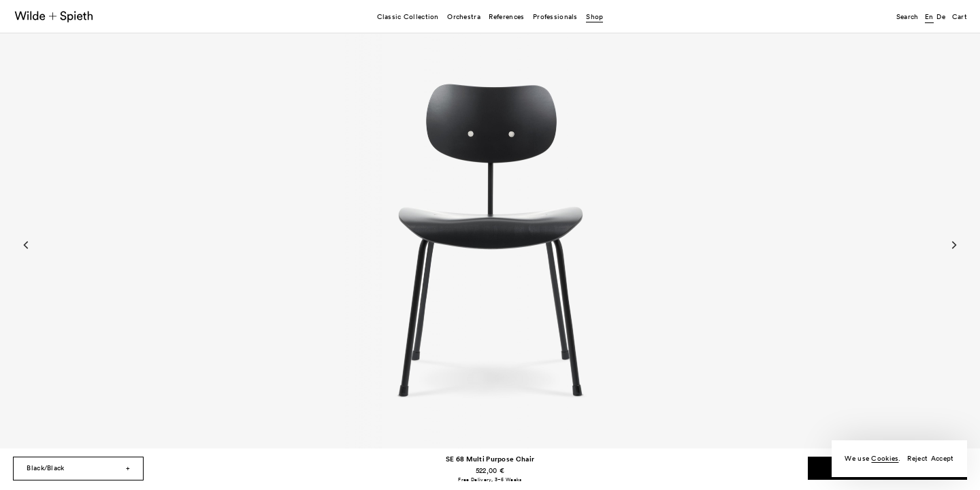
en (929, 17)
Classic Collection (408, 17)
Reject (917, 458)
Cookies (885, 458)
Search (908, 17)
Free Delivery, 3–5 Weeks (490, 479)
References (506, 17)
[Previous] (27, 245)
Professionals (555, 17)
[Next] (953, 245)
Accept (943, 458)
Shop (594, 17)
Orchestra (464, 17)
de (941, 17)
